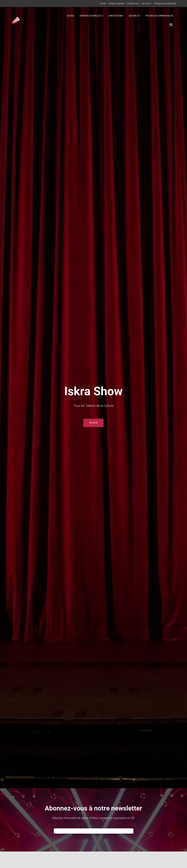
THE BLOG (93, 423)
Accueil (103, 4)
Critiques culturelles (116, 4)
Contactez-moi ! (133, 4)
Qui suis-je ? (147, 4)
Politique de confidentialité (165, 4)
